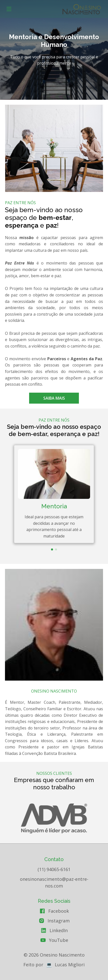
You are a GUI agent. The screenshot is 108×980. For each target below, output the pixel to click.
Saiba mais (54, 398)
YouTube (59, 940)
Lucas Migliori (70, 965)
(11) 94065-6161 (54, 869)
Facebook (59, 911)
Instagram (59, 921)
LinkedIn (59, 930)
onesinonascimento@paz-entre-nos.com (54, 882)
